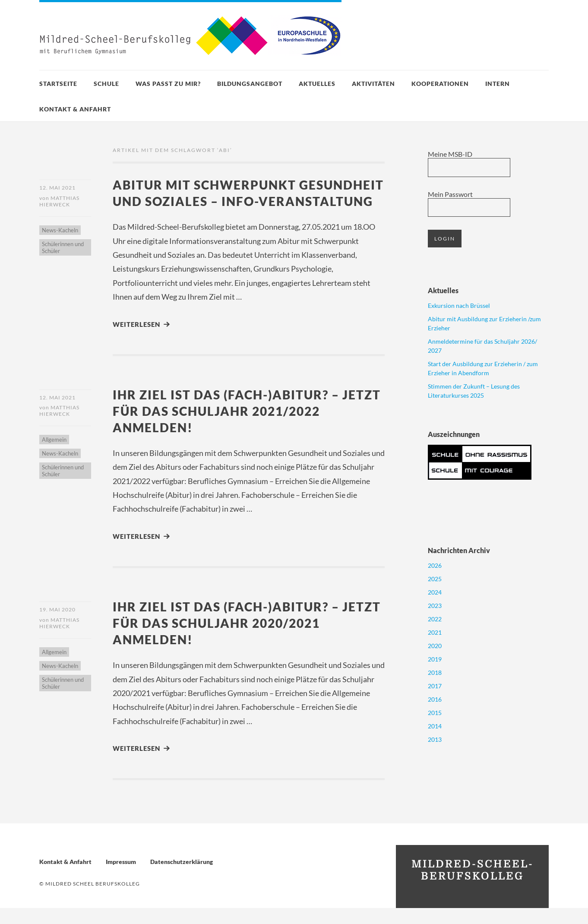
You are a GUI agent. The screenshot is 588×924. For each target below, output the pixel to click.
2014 (435, 726)
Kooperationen (440, 84)
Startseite (58, 84)
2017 (435, 686)
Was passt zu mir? (168, 84)
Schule (106, 84)
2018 (435, 672)
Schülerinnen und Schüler (63, 248)
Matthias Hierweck (59, 202)
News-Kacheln (60, 231)
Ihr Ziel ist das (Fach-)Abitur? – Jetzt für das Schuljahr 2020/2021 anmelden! (242, 639)
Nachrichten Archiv (459, 550)
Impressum (121, 878)
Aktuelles (317, 84)
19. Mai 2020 (57, 625)
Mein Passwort (450, 194)
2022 (435, 619)
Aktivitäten (373, 84)
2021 (435, 632)
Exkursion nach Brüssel (459, 305)
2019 (435, 659)
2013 (435, 739)
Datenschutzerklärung (182, 878)
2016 (435, 699)
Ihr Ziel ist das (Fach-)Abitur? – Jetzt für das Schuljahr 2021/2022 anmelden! (242, 427)
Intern (498, 84)
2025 (435, 579)
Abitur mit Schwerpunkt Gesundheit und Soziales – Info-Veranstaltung (234, 201)
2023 (435, 606)
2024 (435, 592)
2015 (435, 713)
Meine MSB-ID (450, 154)
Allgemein (54, 456)
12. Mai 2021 (57, 188)
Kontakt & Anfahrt (75, 109)
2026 (435, 565)
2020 (435, 646)
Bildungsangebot (250, 84)
